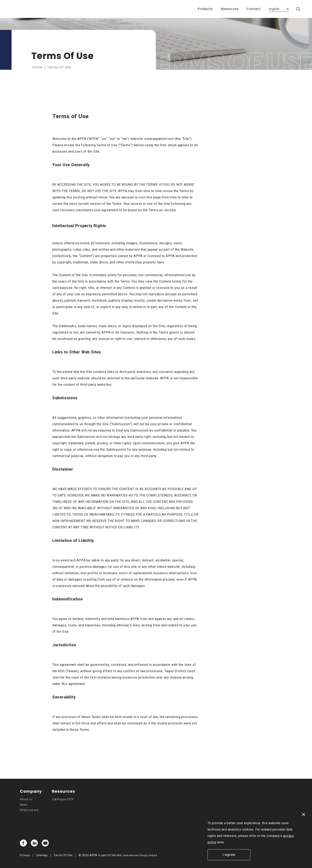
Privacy (25, 855)
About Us (26, 799)
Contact (254, 9)
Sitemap (42, 855)
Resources (230, 9)
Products (205, 9)
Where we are (29, 810)
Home (37, 67)
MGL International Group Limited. (137, 855)
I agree (229, 855)
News (24, 805)
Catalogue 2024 (63, 799)
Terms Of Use (63, 855)
